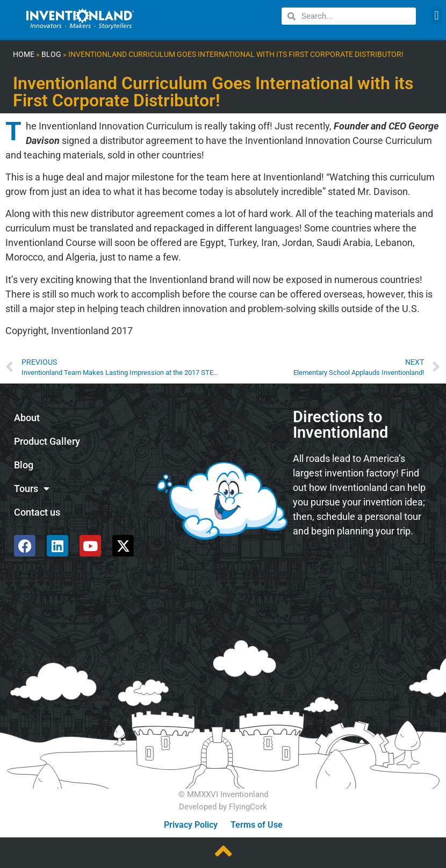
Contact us (37, 512)
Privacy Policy (191, 825)
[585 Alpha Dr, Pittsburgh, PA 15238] (364, 574)
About (27, 418)
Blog (51, 55)
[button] (437, 15)
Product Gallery (47, 442)
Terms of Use (257, 825)
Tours (32, 489)
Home (24, 55)
